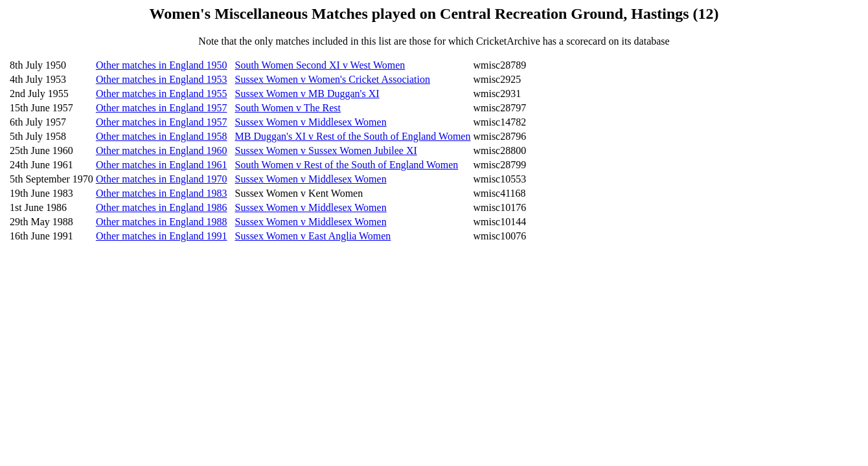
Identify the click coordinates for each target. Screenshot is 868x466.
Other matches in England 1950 (162, 65)
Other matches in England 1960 (162, 150)
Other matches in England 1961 (162, 165)
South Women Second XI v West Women (320, 65)
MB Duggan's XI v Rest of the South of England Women (353, 136)
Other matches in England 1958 (162, 136)
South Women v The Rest (288, 108)
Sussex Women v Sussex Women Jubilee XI (326, 150)
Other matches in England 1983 (162, 193)
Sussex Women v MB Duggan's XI (307, 94)
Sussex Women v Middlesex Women (311, 122)
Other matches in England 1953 (162, 79)
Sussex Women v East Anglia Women (313, 236)
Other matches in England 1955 (162, 94)
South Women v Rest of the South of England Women (347, 165)
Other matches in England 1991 (162, 236)
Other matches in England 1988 (162, 222)
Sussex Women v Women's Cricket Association (333, 79)
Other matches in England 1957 (162, 108)
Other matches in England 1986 (162, 207)
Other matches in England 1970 (162, 179)
